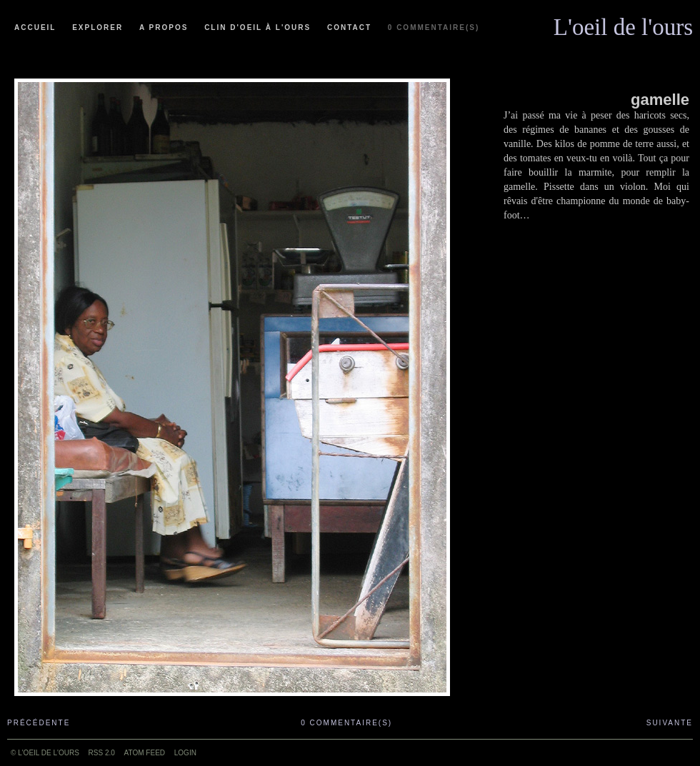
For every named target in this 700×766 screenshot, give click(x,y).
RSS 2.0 (102, 753)
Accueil (35, 27)
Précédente (39, 723)
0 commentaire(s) (434, 27)
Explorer (97, 27)
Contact (349, 27)
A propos (164, 27)
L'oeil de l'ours (623, 24)
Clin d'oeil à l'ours (257, 27)
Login (185, 753)
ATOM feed (145, 753)
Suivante (670, 723)
